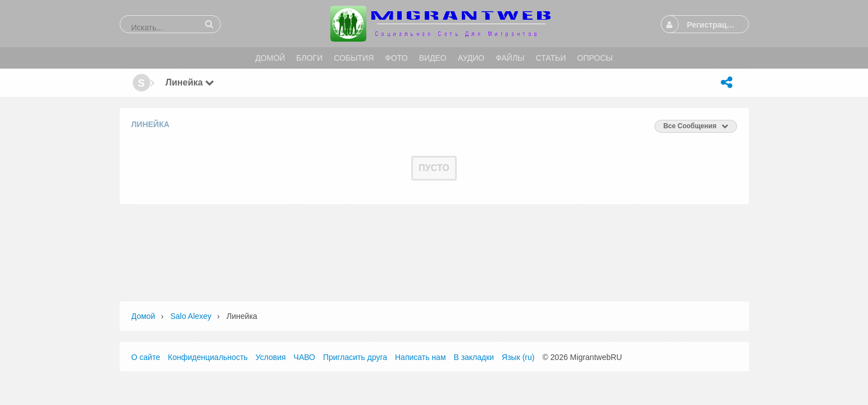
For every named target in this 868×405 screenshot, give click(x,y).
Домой (144, 316)
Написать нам (421, 357)
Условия (271, 357)
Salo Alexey (191, 316)
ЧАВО (305, 357)
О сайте (146, 357)
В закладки (474, 357)
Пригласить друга (355, 357)
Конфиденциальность (208, 357)
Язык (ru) (518, 357)
